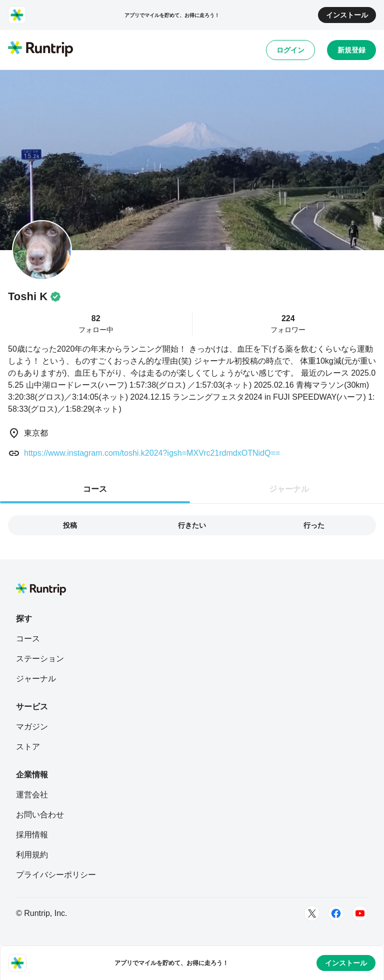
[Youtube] (360, 913)
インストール (347, 15)
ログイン (290, 50)
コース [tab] (95, 489)
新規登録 (351, 50)
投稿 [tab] (70, 525)
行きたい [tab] (192, 525)
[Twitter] (312, 913)
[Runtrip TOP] (40, 50)
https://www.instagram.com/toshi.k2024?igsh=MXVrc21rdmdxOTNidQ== (152, 453)
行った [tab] (314, 525)
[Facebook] (336, 913)
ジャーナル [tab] (289, 489)
